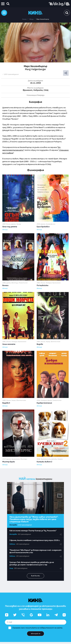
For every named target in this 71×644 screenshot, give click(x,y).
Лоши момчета (9, 344)
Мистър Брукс (9, 462)
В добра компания (44, 403)
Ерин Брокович (43, 227)
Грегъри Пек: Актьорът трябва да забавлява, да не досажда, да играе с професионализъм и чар (32, 564)
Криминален (56, 283)
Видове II (6, 403)
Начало (24, 19)
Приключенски (46, 459)
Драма (13, 224)
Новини (12, 544)
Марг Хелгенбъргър (43, 19)
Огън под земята (10, 227)
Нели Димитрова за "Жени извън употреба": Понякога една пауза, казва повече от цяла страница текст (34, 519)
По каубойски (43, 285)
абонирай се (36, 634)
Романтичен (23, 283)
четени (31, 479)
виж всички (35, 576)
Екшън (8, 224)
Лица (11, 568)
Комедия (49, 283)
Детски (54, 459)
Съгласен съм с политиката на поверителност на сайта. (38, 628)
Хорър (48, 342)
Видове (40, 344)
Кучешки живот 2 (44, 462)
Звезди (31, 19)
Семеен (60, 459)
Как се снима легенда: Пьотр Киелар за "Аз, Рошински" (33, 531)
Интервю (13, 525)
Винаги (5, 285)
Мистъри (24, 459)
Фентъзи (15, 283)
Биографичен (51, 224)
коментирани (44, 479)
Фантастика (55, 342)
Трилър (19, 224)
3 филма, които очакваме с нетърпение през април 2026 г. (35, 540)
